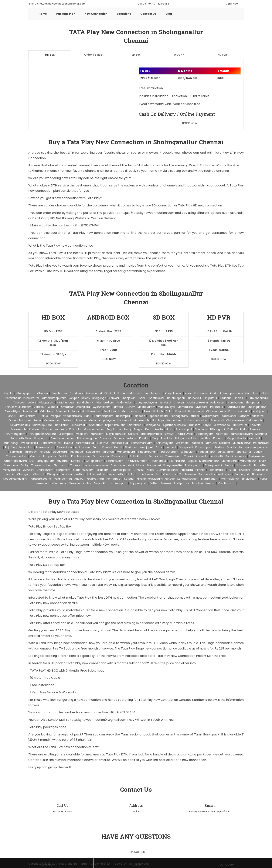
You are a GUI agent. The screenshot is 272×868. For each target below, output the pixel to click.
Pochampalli (184, 429)
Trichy (24, 465)
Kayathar (63, 461)
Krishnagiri (201, 393)
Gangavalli (186, 447)
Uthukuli (139, 470)
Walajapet (146, 447)
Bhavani (81, 420)
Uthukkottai (260, 470)
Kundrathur (95, 425)
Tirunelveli (194, 398)
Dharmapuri (94, 393)
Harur (88, 416)
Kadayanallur (206, 452)
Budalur (64, 456)
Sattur (154, 483)
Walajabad (153, 425)
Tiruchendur (158, 461)
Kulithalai (75, 429)
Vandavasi (170, 474)
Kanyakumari (174, 393)
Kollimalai (222, 434)
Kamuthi (211, 443)
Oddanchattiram (20, 420)
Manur (141, 465)
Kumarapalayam (242, 434)
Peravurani (156, 456)
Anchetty (125, 429)
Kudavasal (224, 474)
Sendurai (165, 403)
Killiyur (207, 425)
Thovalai (255, 425)
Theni (141, 398)
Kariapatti (121, 483)
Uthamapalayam (16, 461)
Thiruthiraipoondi (40, 479)
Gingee (170, 479)
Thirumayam (164, 443)
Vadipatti (82, 434)
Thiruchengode (87, 438)
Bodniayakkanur (236, 456)
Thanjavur (128, 398)
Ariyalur (9, 393)
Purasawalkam (235, 407)
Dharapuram (45, 470)
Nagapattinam (233, 393)
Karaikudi (108, 452)
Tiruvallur (239, 398)
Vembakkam (187, 474)
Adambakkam (105, 403)
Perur (147, 411)
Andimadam (125, 403)
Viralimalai (182, 443)
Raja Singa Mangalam (19, 447)
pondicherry (85, 403)
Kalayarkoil (93, 452)
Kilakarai (225, 443)
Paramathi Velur (21, 438)
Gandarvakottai (51, 443)
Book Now (232, 4)
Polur (131, 474)
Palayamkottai (173, 465)
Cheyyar (53, 474)
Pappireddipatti (158, 416)
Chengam (24, 474)
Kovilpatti (77, 461)
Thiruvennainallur (80, 483)
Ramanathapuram (54, 398)
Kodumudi (124, 420)
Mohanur (261, 434)
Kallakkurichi (254, 420)
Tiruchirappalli (176, 398)
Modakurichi (141, 420)
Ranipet (74, 398)
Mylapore (202, 407)
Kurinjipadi (260, 411)
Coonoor (105, 438)
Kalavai (107, 447)
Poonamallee (217, 470)
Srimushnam (27, 416)
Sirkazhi (133, 434)
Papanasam (119, 456)
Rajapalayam (139, 483)
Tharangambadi (151, 434)
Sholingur (131, 447)
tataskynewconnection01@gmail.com (99, 720)
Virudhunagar (66, 403)
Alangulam (188, 452)
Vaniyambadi (12, 470)
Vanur (264, 479)
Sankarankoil (226, 452)
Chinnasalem (235, 420)
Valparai (180, 411)
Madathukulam (83, 470)
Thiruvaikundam (137, 461)
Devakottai (60, 452)
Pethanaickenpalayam (254, 447)
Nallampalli (123, 416)
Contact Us (148, 14)
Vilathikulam (177, 461)
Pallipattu (187, 470)
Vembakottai (227, 483)
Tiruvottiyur (12, 411)
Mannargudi (242, 474)
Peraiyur (255, 429)
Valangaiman (63, 479)
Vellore (32, 403)
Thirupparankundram (42, 434)
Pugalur (112, 429)
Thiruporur (252, 403)
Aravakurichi (18, 429)
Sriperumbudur (115, 425)
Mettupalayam (131, 411)
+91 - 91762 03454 (86, 225)
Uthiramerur (135, 425)
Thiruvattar (240, 425)
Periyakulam (257, 456)
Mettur (220, 447)
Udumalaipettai (121, 470)
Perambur (217, 407)
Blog (169, 14)
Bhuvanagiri (196, 411)
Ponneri (200, 470)
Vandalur (40, 407)
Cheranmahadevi (122, 465)
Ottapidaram (95, 461)
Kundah (144, 438)
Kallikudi (233, 429)
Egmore (118, 407)
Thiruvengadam (17, 456)
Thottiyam (60, 465)
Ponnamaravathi (142, 443)
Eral (32, 461)
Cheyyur (179, 403)
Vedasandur (52, 420)
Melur (244, 429)
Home (43, 14)
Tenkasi (114, 398)
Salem (86, 398)
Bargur (138, 429)
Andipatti (217, 456)
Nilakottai (258, 416)
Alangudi (255, 438)
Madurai (216, 393)
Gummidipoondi (167, 470)
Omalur (232, 447)
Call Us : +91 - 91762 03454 (153, 4)
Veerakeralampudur (43, 456)
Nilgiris (265, 393)
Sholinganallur (257, 407)
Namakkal (252, 393)
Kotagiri (132, 438)
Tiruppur (225, 398)
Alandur (53, 407)
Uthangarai (218, 429)
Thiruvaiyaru (173, 456)
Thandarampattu (149, 474)
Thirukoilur (61, 425)
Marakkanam (210, 479)
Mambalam (185, 407)
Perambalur (13, 398)
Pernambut (114, 479)
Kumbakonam (81, 456)
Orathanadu (101, 456)
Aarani (10, 474)
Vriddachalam (73, 416)
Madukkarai (112, 411)
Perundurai (174, 420)
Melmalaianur (230, 479)
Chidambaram (216, 411)
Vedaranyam (204, 434)
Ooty (155, 438)
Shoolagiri (201, 429)
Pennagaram (179, 416)
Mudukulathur (242, 443)
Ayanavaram (102, 407)
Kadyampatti (204, 447)
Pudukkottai (31, 398)
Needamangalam (15, 479)
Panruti (11, 416)
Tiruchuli (197, 483)
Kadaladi (197, 443)
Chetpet (39, 474)
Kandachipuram (188, 479)
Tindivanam (249, 479)
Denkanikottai (154, 429)
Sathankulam (115, 461)
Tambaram (235, 403)
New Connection (96, 14)
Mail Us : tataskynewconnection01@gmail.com (57, 4)
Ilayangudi (77, 452)
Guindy (130, 407)
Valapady (31, 452)
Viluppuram (47, 403)
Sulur (169, 411)
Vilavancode (222, 425)
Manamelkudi (120, 443)
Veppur (56, 416)
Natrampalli (243, 465)
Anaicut (80, 479)
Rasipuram (41, 438)
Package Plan (66, 14)
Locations (124, 14)
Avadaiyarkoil (29, 443)
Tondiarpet (30, 411)
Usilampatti (66, 434)
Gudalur (119, 438)
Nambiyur (158, 420)
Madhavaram (146, 407)
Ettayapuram (45, 461)
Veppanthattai (237, 438)
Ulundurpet (78, 425)
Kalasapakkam (97, 474)
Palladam (102, 470)
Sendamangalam (63, 438)
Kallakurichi (135, 393)
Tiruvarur (19, 403)
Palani (37, 420)
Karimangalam (104, 416)
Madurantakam (198, 403)
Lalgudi (192, 461)
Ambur (229, 465)
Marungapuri (248, 461)
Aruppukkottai (103, 483)
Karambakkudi (85, 443)
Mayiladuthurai (116, 434)
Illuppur (68, 443)
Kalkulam (194, 425)
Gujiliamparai (211, 416)
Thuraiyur (76, 465)
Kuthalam (97, 434)
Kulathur (103, 443)
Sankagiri (16, 452)
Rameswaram (45, 447)
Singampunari (147, 452)
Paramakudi (261, 443)
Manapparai (229, 461)
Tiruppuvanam (169, 452)
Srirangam (11, 465)
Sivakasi (166, 483)
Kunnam (219, 438)
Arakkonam (82, 447)
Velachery (46, 411)
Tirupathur (210, 398)
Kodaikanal (229, 416)
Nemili (118, 447)
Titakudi (43, 416)
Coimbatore (59, 393)
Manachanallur (209, 461)
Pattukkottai (138, 456)
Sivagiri (258, 452)
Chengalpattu (25, 393)
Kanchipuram (154, 393)
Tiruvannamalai (258, 398)
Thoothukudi (156, 398)
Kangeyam (63, 470)
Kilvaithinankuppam (150, 479)
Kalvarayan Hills (20, 425)
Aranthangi (11, 443)
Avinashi (29, 470)
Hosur (170, 429)
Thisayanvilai (213, 465)
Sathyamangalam (196, 420)
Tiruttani (244, 470)
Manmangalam (94, 429)
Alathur (206, 438)
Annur (75, 411)
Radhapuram (194, 465)
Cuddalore (77, 393)
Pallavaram (218, 403)
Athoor (195, 416)
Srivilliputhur (181, 483)
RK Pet (232, 470)
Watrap (210, 483)
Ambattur (67, 407)
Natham (244, 416)
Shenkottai (244, 452)
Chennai (43, 393)
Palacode (139, 416)
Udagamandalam (187, 438)
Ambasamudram (97, 465)
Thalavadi (217, 420)
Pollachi (158, 411)
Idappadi (171, 447)
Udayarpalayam (146, 403)
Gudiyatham (96, 479)
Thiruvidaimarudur (196, 456)
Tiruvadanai (65, 447)
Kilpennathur (117, 474)
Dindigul (110, 393)
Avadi (150, 470)
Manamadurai (126, 452)
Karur (188, 393)
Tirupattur (260, 465)
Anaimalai (62, 411)
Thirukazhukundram (18, 407)
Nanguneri (154, 465)
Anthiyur (68, 420)
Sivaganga (99, 398)
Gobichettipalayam (102, 420)
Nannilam (258, 474)
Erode (121, 393)
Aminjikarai (83, 407)
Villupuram (59, 483)
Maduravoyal (166, 407)
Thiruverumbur (41, 465)
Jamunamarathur (73, 474)
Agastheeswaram (174, 425)
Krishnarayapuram (55, 429)
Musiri (263, 461)
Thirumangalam (15, 434)
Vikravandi (42, 483)
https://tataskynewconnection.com (147, 213)
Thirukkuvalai (185, 434)
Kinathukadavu (92, 411)
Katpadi (129, 479)
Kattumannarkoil (239, 411)
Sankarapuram (42, 425)
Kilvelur (169, 434)
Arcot (96, 447)
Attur (159, 447)
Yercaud (45, 452)
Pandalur (167, 438)
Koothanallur (207, 474)
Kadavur (34, 429)
